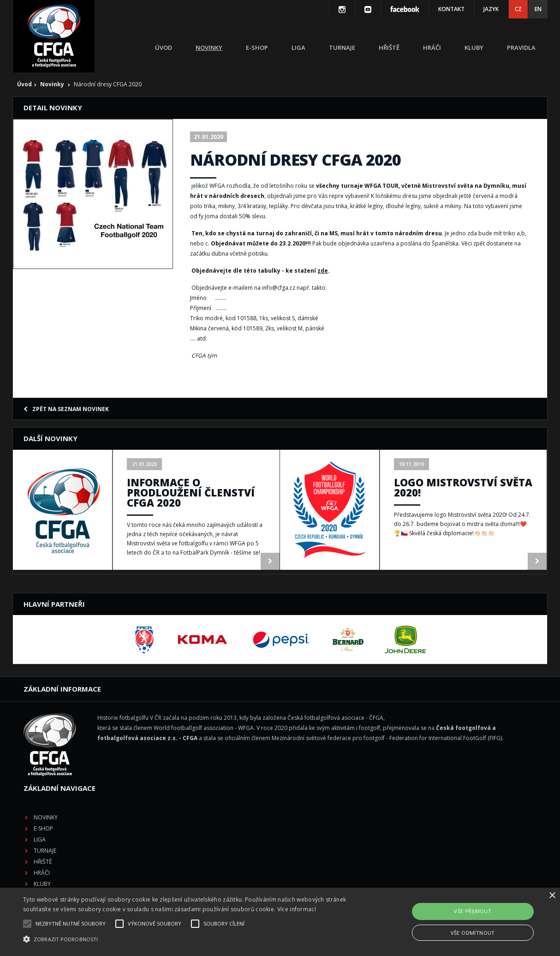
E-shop (257, 48)
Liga (298, 48)
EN (538, 9)
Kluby (474, 48)
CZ (518, 9)
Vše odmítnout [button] (473, 933)
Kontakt (451, 9)
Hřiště (389, 48)
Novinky (209, 48)
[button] (190, 939)
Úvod (164, 48)
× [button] (552, 896)
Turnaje (342, 48)
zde (323, 271)
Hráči (432, 48)
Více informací (297, 909)
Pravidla (521, 48)
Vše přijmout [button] (473, 911)
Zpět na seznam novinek (66, 409)
